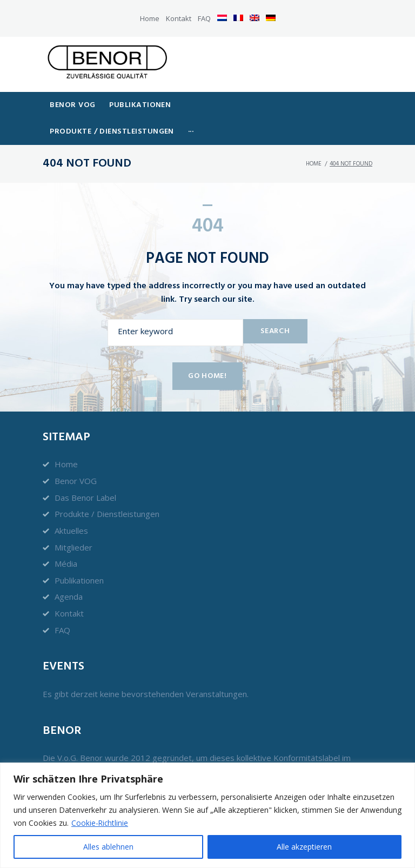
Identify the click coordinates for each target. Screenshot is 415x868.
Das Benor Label (85, 489)
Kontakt (179, 18)
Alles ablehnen (108, 847)
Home (150, 18)
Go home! (207, 367)
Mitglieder (73, 539)
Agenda (69, 588)
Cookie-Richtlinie (100, 823)
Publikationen (79, 572)
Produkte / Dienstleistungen (107, 505)
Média (66, 555)
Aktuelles (71, 522)
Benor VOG (76, 472)
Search (273, 322)
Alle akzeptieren (304, 847)
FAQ (204, 18)
